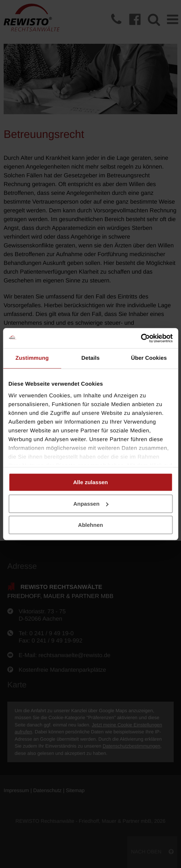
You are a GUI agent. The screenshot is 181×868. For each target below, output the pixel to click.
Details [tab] (91, 358)
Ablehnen (90, 525)
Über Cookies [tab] (149, 358)
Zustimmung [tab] (32, 358)
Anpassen (91, 504)
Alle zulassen (90, 482)
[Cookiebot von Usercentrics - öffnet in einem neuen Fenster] (141, 338)
